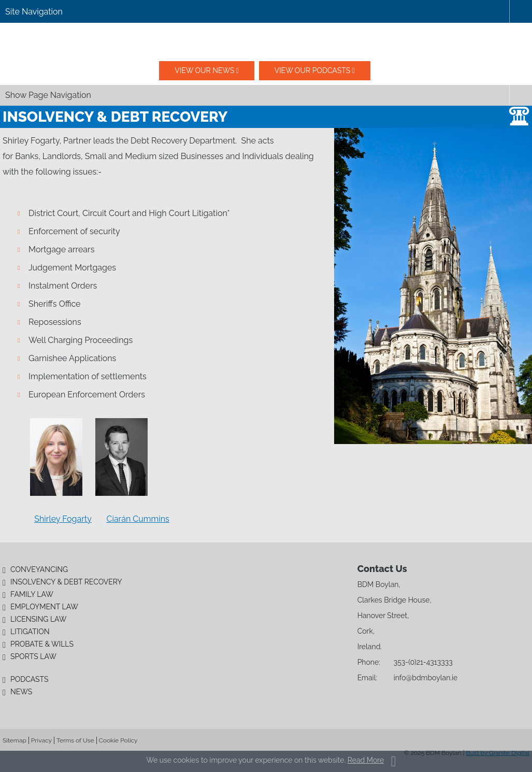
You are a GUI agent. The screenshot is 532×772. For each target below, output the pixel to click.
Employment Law (44, 607)
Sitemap (15, 740)
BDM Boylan (266, 42)
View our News (204, 70)
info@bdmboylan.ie (426, 678)
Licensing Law (38, 619)
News (21, 692)
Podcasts (30, 679)
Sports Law (33, 656)
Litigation (30, 632)
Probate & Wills (42, 644)
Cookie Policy (118, 740)
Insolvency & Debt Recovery (66, 582)
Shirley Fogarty (63, 519)
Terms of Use (75, 740)
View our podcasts (313, 70)
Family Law (32, 594)
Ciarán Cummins (138, 519)
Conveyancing (39, 569)
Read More (366, 760)
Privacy (41, 740)
